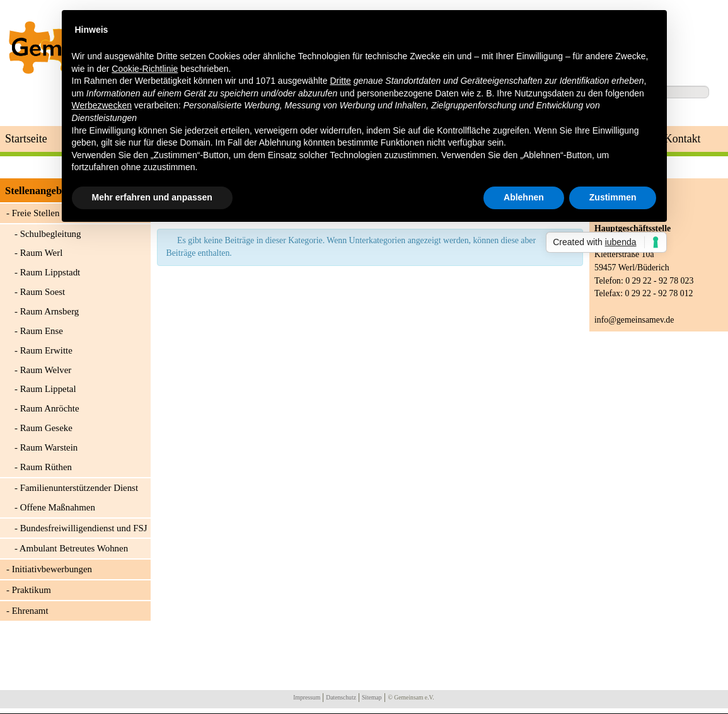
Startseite (26, 139)
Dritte (340, 81)
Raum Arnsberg (50, 311)
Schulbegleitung (51, 234)
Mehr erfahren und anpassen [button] (152, 197)
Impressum (307, 697)
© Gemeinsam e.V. (411, 697)
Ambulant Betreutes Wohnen (74, 548)
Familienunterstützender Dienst (79, 488)
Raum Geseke (46, 428)
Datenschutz (341, 697)
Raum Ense (42, 331)
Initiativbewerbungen (52, 569)
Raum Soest (43, 292)
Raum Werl (42, 253)
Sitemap (372, 697)
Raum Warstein (49, 447)
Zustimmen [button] (613, 197)
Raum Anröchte (50, 408)
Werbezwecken (102, 105)
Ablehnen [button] (524, 197)
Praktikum (32, 590)
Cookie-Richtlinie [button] (145, 69)
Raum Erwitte (46, 350)
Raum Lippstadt (50, 272)
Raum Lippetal (48, 389)
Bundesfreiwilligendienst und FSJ (84, 528)
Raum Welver (46, 370)
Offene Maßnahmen (58, 507)
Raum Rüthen (46, 467)
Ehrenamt (30, 611)
